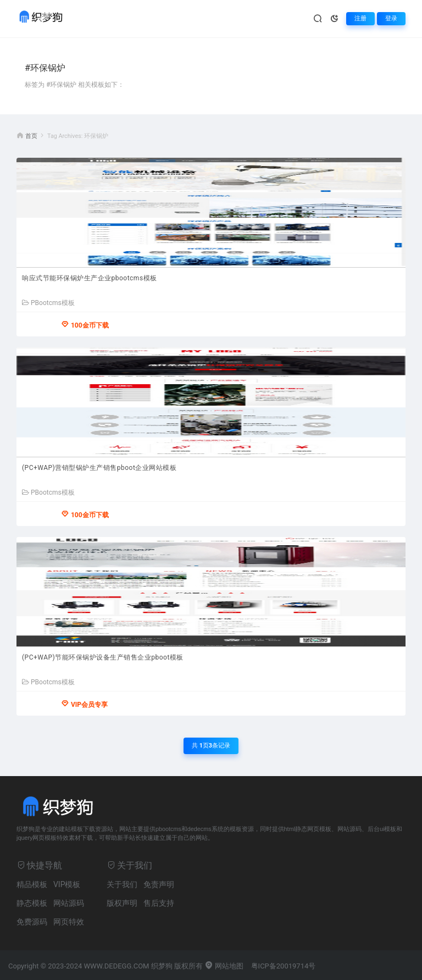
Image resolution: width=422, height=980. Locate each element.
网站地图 (224, 966)
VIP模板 (67, 884)
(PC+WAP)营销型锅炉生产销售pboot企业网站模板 (99, 468)
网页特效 (69, 922)
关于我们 (122, 884)
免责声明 (159, 884)
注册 (360, 18)
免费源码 (32, 922)
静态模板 (32, 903)
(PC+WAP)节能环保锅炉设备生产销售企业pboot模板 (103, 657)
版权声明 (122, 903)
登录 (391, 18)
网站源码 (69, 903)
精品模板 (32, 884)
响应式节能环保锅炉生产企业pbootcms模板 (90, 278)
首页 (31, 136)
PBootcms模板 (48, 303)
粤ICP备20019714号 (284, 966)
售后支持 (159, 903)
